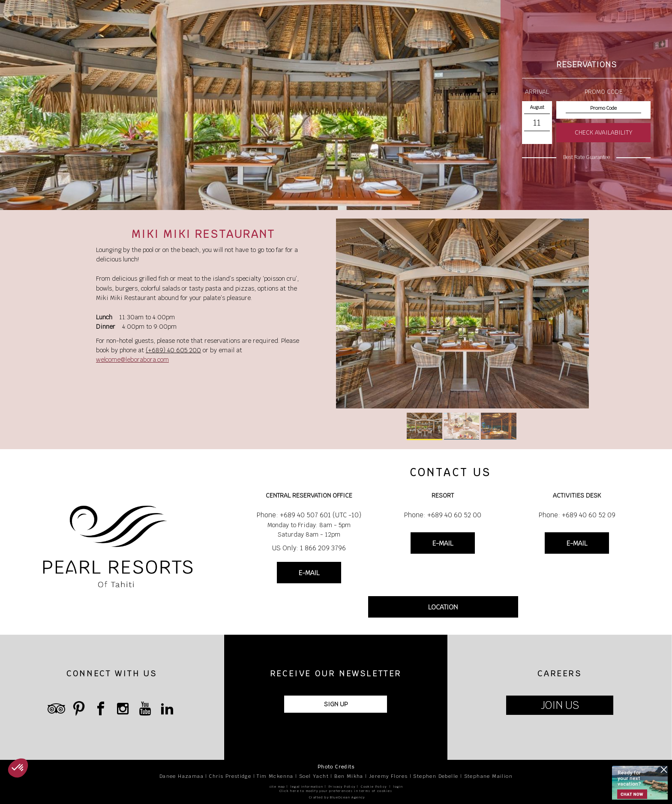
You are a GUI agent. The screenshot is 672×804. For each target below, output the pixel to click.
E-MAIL (309, 573)
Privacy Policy (342, 787)
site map (277, 787)
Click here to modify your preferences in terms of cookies (336, 791)
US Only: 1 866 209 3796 (309, 548)
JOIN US (560, 705)
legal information (307, 787)
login (398, 787)
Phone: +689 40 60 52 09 (577, 515)
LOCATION (443, 607)
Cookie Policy (374, 787)
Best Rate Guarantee (586, 157)
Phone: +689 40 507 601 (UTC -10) (309, 515)
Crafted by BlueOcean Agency (337, 797)
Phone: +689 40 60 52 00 (443, 515)
